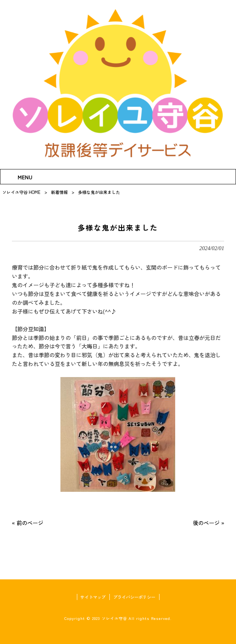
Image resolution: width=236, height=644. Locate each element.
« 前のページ (28, 523)
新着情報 (59, 192)
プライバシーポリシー (134, 597)
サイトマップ (93, 597)
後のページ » (208, 523)
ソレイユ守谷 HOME (21, 192)
